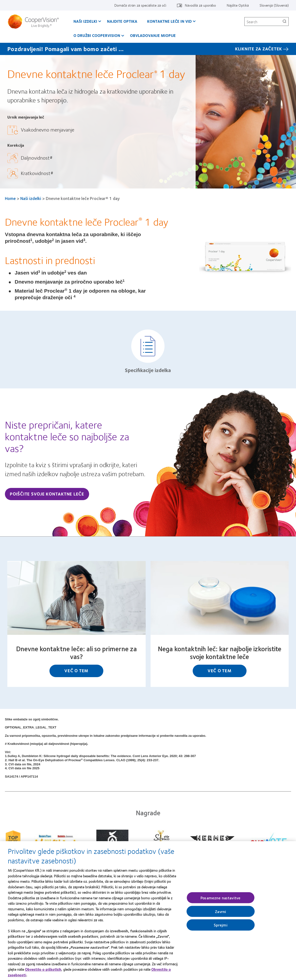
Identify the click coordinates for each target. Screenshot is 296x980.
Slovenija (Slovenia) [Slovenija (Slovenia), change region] (274, 5)
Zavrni (220, 913)
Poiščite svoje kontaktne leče (47, 494)
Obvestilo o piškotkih (43, 971)
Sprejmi (221, 926)
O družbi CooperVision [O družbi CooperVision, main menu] (97, 35)
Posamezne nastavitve (220, 899)
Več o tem (76, 671)
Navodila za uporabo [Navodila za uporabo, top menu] (200, 5)
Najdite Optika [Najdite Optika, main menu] (122, 21)
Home (10, 198)
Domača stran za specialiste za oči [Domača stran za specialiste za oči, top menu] (140, 5)
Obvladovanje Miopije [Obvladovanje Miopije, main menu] (153, 35)
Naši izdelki (31, 198)
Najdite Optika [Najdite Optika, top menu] (238, 5)
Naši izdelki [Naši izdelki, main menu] (85, 21)
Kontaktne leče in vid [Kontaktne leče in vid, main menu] (169, 21)
